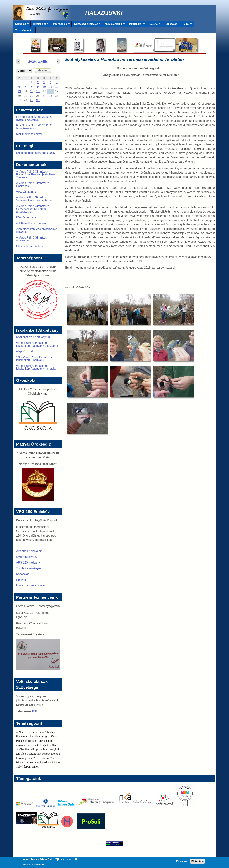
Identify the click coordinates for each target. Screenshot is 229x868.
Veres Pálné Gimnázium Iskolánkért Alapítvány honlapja (36, 367)
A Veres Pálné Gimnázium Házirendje (33, 185)
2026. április (38, 62)
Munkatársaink (113, 25)
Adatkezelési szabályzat (31, 223)
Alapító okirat (24, 351)
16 (38, 91)
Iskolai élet (39, 25)
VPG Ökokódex (26, 192)
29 (32, 100)
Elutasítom (198, 862)
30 (38, 100)
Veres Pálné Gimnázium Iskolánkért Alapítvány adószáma (37, 344)
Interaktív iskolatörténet (31, 586)
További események (29, 568)
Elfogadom (182, 862)
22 (32, 96)
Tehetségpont (23, 31)
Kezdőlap (21, 25)
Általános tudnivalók (29, 551)
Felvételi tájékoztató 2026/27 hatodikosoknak (34, 127)
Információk (60, 25)
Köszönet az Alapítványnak (33, 337)
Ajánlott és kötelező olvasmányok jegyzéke (37, 230)
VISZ (187, 25)
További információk (33, 866)
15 (32, 91)
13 (19, 91)
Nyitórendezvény (27, 557)
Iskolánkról (136, 25)
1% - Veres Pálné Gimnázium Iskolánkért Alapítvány (35, 359)
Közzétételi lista (26, 217)
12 (57, 87)
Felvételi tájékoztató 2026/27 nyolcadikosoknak (34, 118)
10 (44, 87)
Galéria (154, 25)
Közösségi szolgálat (86, 25)
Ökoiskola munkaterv (29, 246)
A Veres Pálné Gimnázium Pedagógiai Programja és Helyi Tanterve (36, 175)
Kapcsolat (171, 24)
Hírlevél (21, 580)
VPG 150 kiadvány (28, 563)
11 (50, 87)
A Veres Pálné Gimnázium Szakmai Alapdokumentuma (34, 199)
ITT (34, 711)
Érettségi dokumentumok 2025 (36, 153)
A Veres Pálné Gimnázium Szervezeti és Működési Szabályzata (33, 209)
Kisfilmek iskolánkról (29, 134)
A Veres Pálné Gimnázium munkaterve (33, 239)
